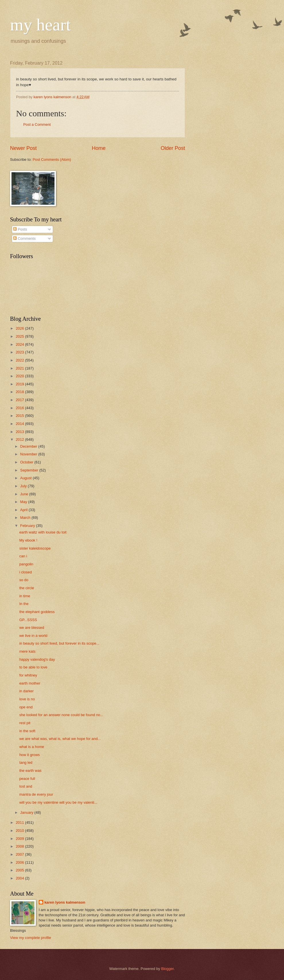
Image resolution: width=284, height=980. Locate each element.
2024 (20, 344)
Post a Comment (37, 124)
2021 (20, 368)
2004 (20, 878)
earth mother (30, 683)
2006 (20, 862)
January (27, 812)
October (27, 462)
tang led (26, 762)
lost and (26, 786)
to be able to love (33, 667)
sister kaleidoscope (35, 548)
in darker (26, 691)
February (28, 526)
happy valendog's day (37, 659)
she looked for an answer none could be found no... (61, 715)
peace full (27, 779)
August (26, 478)
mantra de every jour (36, 794)
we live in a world (33, 636)
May (24, 502)
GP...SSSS (28, 620)
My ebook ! (28, 540)
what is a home (32, 747)
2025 (20, 336)
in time (25, 596)
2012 (20, 439)
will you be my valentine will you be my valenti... (58, 802)
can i (23, 556)
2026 (20, 328)
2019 (20, 384)
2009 (20, 839)
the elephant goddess (37, 612)
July (24, 486)
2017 (20, 400)
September (30, 470)
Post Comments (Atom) (52, 160)
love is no (27, 699)
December (29, 446)
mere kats (27, 651)
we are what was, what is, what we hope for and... (60, 739)
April (24, 510)
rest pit (25, 723)
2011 (20, 823)
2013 (20, 432)
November (29, 454)
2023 (20, 352)
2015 (20, 416)
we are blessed (32, 628)
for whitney (28, 675)
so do (24, 580)
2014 (20, 424)
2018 (20, 392)
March (26, 518)
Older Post (173, 148)
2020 (20, 376)
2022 (20, 360)
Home (99, 148)
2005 (20, 870)
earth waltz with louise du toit (43, 532)
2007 (20, 854)
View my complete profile (31, 938)
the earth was (30, 771)
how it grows (30, 755)
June (25, 494)
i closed (26, 572)
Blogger (168, 969)
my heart (40, 25)
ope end (26, 707)
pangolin (26, 564)
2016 (20, 408)
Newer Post (23, 148)
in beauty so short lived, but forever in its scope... (59, 643)
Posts (20, 229)
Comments (24, 238)
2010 (20, 831)
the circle (27, 588)
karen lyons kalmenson (65, 902)
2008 (20, 846)
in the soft (27, 731)
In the (24, 604)
